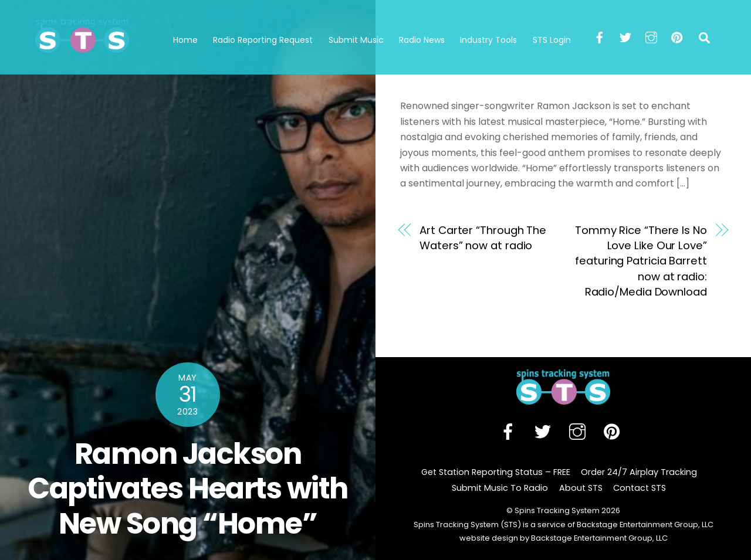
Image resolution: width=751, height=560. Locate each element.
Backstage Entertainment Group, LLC (598, 538)
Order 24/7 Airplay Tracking (639, 472)
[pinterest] (677, 37)
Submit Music (356, 40)
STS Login (552, 40)
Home (185, 40)
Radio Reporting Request (263, 40)
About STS (581, 488)
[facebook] (600, 37)
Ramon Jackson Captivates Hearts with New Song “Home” (187, 488)
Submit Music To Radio (500, 488)
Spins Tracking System (557, 510)
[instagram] (651, 37)
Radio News (422, 40)
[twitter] (625, 37)
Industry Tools (488, 40)
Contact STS (640, 488)
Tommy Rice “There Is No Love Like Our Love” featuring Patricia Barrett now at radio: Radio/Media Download (641, 261)
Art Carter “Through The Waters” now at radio (483, 238)
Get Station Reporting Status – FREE (496, 472)
